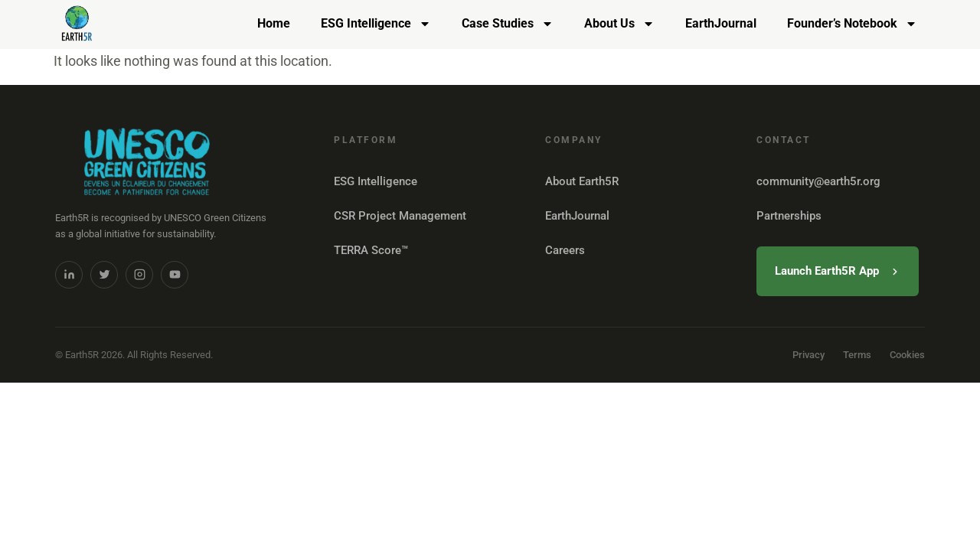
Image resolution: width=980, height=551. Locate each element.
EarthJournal (721, 23)
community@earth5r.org (818, 181)
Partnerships (789, 216)
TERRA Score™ (371, 250)
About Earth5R (582, 181)
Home (274, 23)
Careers (565, 250)
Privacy (808, 355)
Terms (857, 355)
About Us (619, 24)
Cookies (907, 355)
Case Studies (508, 24)
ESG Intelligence (376, 24)
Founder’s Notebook (852, 24)
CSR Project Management (400, 216)
